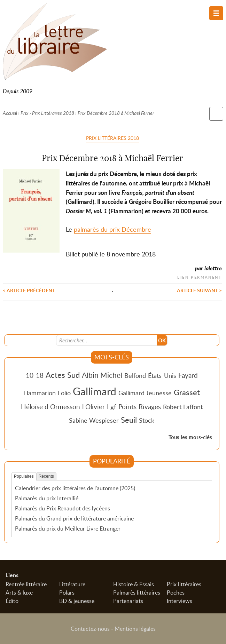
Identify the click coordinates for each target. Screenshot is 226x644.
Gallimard (95, 391)
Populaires (24, 476)
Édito (12, 601)
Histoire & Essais (134, 584)
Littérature (72, 584)
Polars (67, 593)
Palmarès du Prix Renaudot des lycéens (63, 508)
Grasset (187, 392)
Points (127, 407)
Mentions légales (135, 629)
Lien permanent (200, 276)
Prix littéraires (184, 584)
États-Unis (162, 375)
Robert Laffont (183, 407)
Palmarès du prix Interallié (47, 498)
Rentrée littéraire (26, 584)
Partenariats (128, 601)
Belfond (135, 375)
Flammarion (40, 393)
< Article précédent (29, 290)
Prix (25, 113)
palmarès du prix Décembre (112, 229)
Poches (176, 593)
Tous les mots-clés (190, 437)
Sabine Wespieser (94, 420)
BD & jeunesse (77, 601)
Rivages (150, 407)
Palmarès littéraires (137, 593)
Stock (147, 420)
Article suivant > (199, 290)
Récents (46, 476)
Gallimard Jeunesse (145, 393)
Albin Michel (102, 375)
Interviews (180, 601)
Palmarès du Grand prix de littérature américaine (74, 518)
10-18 (35, 375)
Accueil (10, 113)
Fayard (188, 375)
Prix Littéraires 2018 (53, 113)
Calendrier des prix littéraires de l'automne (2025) (75, 488)
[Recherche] (107, 340)
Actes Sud (63, 375)
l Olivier (93, 407)
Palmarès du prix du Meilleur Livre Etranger (68, 528)
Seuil (129, 420)
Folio (64, 393)
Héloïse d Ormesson (50, 407)
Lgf (112, 407)
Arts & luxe (19, 593)
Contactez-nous (90, 629)
